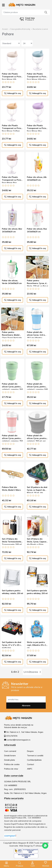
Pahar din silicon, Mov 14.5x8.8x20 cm (12, 230)
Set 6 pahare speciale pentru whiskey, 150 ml (37, 592)
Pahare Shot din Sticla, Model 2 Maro (11, 489)
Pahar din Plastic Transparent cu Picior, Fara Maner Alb (12, 76)
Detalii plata (9, 760)
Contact (31, 764)
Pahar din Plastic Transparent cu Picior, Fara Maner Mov (37, 128)
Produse (20, 866)
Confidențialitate (34, 760)
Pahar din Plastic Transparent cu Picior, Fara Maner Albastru (37, 76)
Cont (33, 866)
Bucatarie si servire (41, 29)
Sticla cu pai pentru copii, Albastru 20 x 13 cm (37, 645)
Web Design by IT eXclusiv (31, 846)
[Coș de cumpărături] (27, 19)
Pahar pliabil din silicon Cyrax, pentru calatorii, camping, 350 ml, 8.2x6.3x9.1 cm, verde (12, 386)
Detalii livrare (10, 756)
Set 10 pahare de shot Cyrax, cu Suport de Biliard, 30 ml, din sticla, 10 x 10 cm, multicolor (37, 490)
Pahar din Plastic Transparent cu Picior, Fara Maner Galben (12, 128)
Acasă (5, 29)
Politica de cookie (12, 764)
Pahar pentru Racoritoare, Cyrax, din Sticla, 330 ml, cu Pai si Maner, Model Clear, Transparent (37, 283)
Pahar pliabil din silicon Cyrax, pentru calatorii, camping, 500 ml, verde (37, 386)
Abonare (26, 706)
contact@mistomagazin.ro (19, 740)
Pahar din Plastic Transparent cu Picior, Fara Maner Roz (12, 179)
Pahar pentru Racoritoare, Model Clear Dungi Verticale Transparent (12, 335)
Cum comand (10, 751)
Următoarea (32, 672)
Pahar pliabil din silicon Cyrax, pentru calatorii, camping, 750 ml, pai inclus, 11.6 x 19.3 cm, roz (12, 438)
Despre (30, 751)
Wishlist (46, 866)
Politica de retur (11, 769)
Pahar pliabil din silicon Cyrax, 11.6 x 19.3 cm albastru (36, 335)
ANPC (30, 769)
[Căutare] (46, 12)
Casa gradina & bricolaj (20, 29)
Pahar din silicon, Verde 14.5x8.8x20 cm (12, 282)
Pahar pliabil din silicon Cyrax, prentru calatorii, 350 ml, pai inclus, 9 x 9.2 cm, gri (37, 438)
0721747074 (12, 736)
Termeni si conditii (35, 756)
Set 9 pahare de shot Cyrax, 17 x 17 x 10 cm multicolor (12, 645)
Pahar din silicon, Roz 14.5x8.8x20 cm (37, 230)
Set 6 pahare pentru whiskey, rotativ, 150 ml (12, 592)
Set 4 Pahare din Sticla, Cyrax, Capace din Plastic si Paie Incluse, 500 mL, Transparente (37, 541)
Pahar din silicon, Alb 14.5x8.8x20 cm (37, 179)
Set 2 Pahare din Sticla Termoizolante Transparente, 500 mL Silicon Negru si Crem (12, 541)
